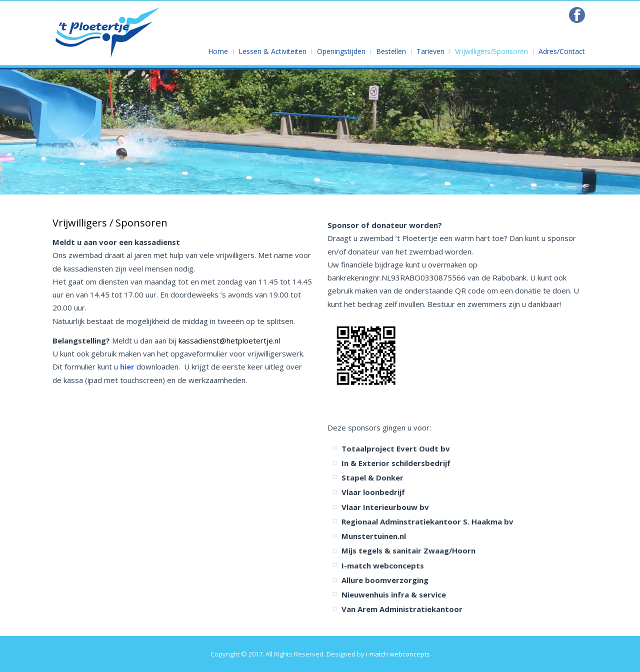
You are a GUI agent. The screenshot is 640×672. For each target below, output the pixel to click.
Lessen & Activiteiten (272, 51)
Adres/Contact (562, 51)
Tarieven (430, 51)
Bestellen (391, 51)
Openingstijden (341, 51)
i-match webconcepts (398, 654)
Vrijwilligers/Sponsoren (491, 51)
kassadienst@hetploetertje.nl (229, 340)
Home (218, 51)
